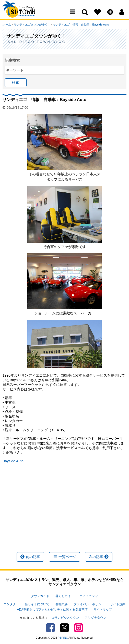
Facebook (50, 628)
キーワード (15, 70)
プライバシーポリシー (89, 604)
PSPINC (63, 637)
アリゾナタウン (96, 617)
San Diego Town (25, 14)
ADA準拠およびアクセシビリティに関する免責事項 (52, 609)
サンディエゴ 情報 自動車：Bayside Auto (81, 24)
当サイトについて (37, 604)
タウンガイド (40, 596)
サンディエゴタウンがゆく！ (32, 24)
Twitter (64, 628)
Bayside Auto (13, 461)
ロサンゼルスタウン (65, 617)
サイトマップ (103, 609)
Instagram (79, 628)
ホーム (7, 24)
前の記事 (30, 557)
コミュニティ (89, 596)
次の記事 (99, 557)
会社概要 (62, 604)
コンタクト (11, 604)
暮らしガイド (65, 596)
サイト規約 (118, 604)
